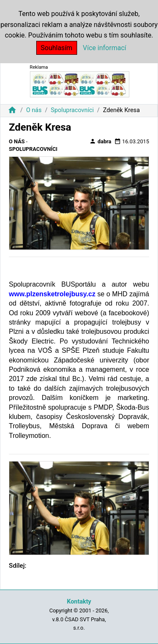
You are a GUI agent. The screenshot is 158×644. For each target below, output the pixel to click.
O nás (34, 110)
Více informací (105, 48)
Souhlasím (57, 48)
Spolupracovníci (72, 110)
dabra (100, 141)
